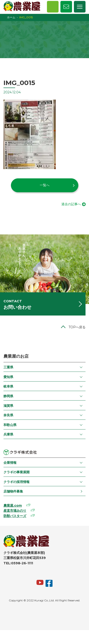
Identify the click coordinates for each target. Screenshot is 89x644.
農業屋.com (13, 505)
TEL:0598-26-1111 (18, 563)
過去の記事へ (71, 204)
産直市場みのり (15, 511)
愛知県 (8, 377)
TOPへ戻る (77, 327)
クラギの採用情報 (16, 482)
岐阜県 (8, 386)
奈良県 (8, 415)
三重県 (8, 367)
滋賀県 (8, 406)
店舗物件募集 (13, 491)
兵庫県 (8, 434)
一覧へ (45, 185)
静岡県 (8, 396)
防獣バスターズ (15, 516)
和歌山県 (10, 425)
